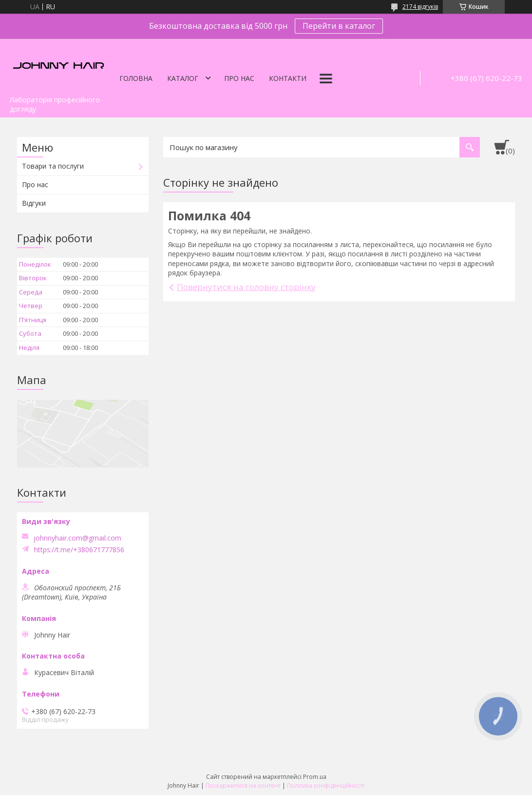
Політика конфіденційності (326, 785)
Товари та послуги (53, 166)
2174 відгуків (420, 7)
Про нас (239, 78)
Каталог (183, 78)
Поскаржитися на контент (243, 785)
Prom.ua (315, 777)
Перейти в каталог (339, 26)
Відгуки (34, 203)
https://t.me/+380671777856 (79, 550)
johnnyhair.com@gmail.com (77, 538)
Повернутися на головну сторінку (246, 287)
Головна (136, 78)
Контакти (288, 78)
